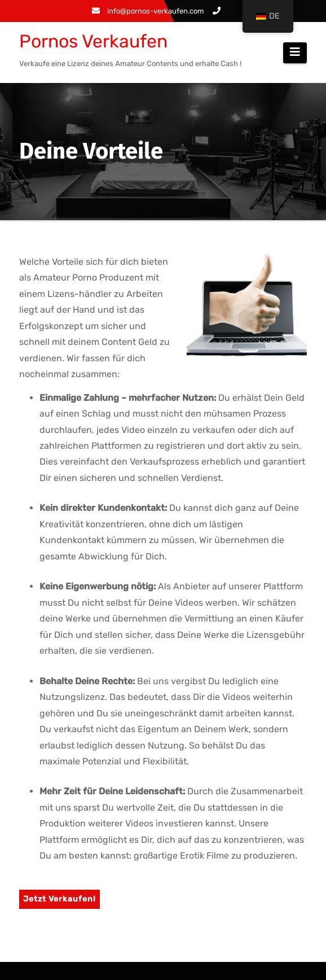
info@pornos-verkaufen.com (148, 11)
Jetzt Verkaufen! (60, 899)
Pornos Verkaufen (93, 41)
